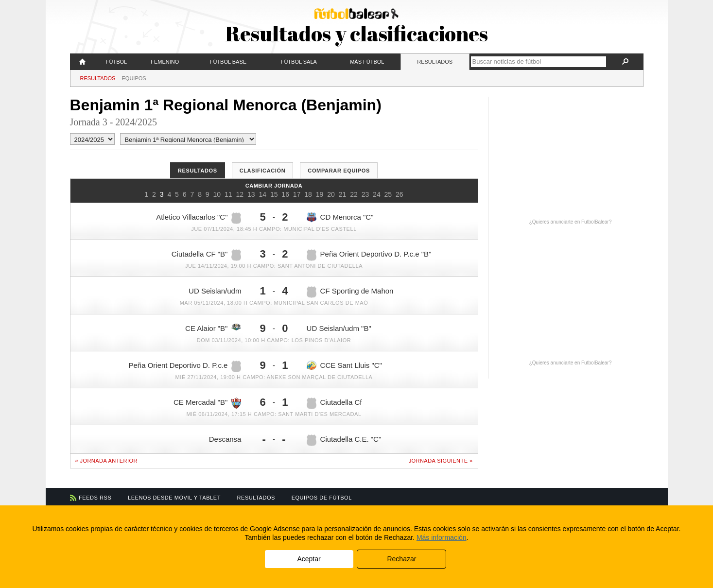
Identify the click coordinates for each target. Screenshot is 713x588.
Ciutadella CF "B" (207, 255)
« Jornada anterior (106, 461)
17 (297, 194)
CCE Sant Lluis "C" (344, 365)
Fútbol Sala (299, 62)
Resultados (435, 62)
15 (274, 194)
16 (285, 194)
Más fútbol (367, 62)
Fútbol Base (228, 62)
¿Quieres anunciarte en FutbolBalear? (571, 222)
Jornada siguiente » (441, 461)
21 (343, 194)
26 (400, 194)
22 (354, 194)
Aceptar (309, 559)
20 (331, 194)
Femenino (165, 62)
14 (262, 194)
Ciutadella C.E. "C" (344, 440)
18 (308, 194)
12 (240, 194)
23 (365, 194)
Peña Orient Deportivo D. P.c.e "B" (369, 255)
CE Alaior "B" (213, 328)
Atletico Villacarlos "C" (199, 218)
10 (217, 194)
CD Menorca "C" (340, 217)
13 (251, 194)
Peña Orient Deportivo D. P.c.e (185, 366)
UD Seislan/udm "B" (339, 328)
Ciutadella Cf (334, 403)
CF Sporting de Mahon (350, 292)
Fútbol (116, 62)
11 (228, 194)
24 (377, 194)
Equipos (134, 78)
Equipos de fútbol (322, 498)
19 (320, 194)
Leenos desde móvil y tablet (174, 498)
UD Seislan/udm (215, 291)
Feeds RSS (95, 498)
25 (388, 194)
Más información (442, 537)
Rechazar (401, 559)
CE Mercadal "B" (208, 403)
